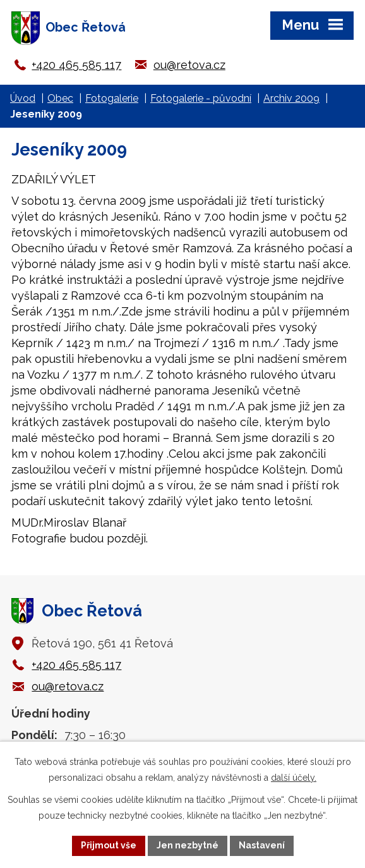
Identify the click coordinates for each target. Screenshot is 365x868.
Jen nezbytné (188, 845)
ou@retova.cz (189, 65)
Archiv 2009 (291, 98)
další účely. (294, 778)
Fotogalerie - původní (201, 98)
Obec (60, 98)
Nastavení (262, 845)
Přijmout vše (109, 845)
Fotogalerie (112, 98)
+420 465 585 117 (76, 65)
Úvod (23, 98)
